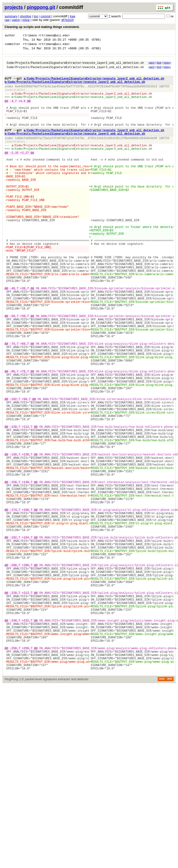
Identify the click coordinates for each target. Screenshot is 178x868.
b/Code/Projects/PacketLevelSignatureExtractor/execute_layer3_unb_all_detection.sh (75, 150)
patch (16, 20)
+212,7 (27, 705)
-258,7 (15, 772)
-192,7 (15, 638)
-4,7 (13, 111)
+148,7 (27, 572)
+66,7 (25, 404)
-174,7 (15, 605)
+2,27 (25, 173)
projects (14, 7)
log (36, 16)
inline (26, 20)
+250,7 (27, 772)
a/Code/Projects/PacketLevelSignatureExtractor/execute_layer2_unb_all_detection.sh (94, 84)
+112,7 (27, 505)
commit (46, 16)
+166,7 (27, 605)
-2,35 (14, 173)
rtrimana (30, 36)
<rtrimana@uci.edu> (54, 36)
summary (11, 16)
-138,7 (15, 538)
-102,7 (15, 471)
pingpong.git (41, 7)
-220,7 (15, 705)
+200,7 (27, 672)
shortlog (26, 16)
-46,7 (14, 337)
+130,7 (27, 538)
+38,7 (25, 337)
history (167, 66)
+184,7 (27, 638)
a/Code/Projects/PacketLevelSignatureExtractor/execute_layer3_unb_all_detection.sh (94, 146)
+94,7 (26, 471)
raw (7, 20)
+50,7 (25, 371)
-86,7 (14, 438)
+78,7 (25, 438)
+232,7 (27, 739)
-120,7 (15, 505)
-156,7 (15, 572)
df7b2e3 (67, 20)
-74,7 (14, 404)
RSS (170, 808)
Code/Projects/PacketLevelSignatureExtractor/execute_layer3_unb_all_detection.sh (75, 71)
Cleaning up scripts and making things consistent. (42, 27)
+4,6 (22, 111)
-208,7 (15, 672)
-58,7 (14, 371)
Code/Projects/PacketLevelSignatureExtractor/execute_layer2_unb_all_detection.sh (75, 66)
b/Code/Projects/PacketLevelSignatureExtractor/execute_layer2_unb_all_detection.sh (75, 88)
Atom (162, 808)
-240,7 (15, 739)
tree (73, 16)
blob (159, 66)
